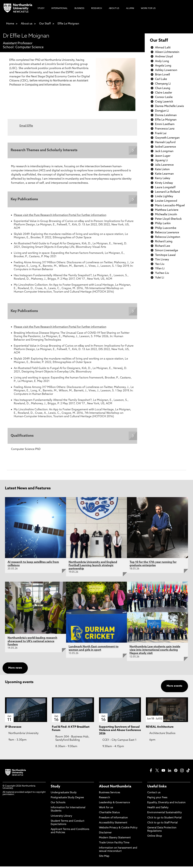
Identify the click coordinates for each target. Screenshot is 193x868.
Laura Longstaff (165, 188)
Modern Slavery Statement (115, 839)
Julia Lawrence (164, 165)
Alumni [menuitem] (130, 8)
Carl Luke (161, 79)
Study (55, 788)
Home (10, 24)
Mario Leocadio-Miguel (170, 206)
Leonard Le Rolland (167, 192)
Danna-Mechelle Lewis (169, 106)
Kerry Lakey (163, 178)
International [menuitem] (60, 8)
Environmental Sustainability (165, 814)
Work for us (106, 809)
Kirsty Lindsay (164, 183)
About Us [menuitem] (114, 8)
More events (174, 688)
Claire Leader (164, 93)
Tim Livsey (162, 260)
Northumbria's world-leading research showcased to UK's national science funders (32, 643)
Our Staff (45, 24)
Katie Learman (164, 174)
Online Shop (155, 838)
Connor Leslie (164, 97)
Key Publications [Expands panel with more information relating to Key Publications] (25, 200)
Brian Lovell (162, 75)
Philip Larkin (163, 224)
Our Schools (58, 804)
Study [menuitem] (41, 8)
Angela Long (163, 66)
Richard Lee (163, 246)
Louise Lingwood (166, 201)
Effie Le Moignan (68, 24)
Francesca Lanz (165, 129)
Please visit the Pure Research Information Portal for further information (60, 216)
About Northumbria (115, 788)
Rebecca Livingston (168, 237)
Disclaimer (105, 834)
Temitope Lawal (165, 255)
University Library (61, 817)
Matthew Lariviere (167, 210)
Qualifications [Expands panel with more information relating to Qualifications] (23, 437)
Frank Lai (161, 133)
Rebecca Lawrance (167, 233)
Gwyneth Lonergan (167, 138)
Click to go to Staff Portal (162, 824)
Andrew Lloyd (164, 57)
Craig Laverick (164, 102)
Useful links (157, 788)
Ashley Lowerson (166, 70)
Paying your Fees (157, 799)
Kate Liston (162, 169)
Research (105, 799)
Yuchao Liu (162, 273)
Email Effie (26, 126)
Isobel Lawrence (165, 147)
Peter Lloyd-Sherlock (168, 219)
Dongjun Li (162, 111)
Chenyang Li (163, 84)
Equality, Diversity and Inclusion (166, 804)
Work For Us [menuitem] (148, 8)
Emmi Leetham (165, 124)
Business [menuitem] (79, 8)
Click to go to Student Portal (164, 819)
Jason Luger (163, 156)
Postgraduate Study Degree (67, 799)
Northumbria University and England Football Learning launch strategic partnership (93, 567)
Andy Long (162, 61)
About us (27, 24)
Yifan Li (160, 269)
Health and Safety (158, 809)
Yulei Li (160, 278)
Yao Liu (160, 264)
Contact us (154, 794)
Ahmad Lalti (163, 48)
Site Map (104, 858)
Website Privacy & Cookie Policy (118, 829)
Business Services (110, 794)
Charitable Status (109, 814)
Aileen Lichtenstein (167, 52)
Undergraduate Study (64, 794)
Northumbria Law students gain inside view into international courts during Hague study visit (155, 652)
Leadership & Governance (114, 804)
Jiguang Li (161, 160)
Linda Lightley (164, 196)
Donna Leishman (166, 115)
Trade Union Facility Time (114, 844)
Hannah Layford (165, 142)
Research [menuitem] (97, 8)
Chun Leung (163, 88)
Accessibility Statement (113, 824)
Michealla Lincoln (166, 215)
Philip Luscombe (166, 228)
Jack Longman (164, 151)
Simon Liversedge (167, 251)
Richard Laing (164, 242)
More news (15, 670)
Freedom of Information (113, 819)
